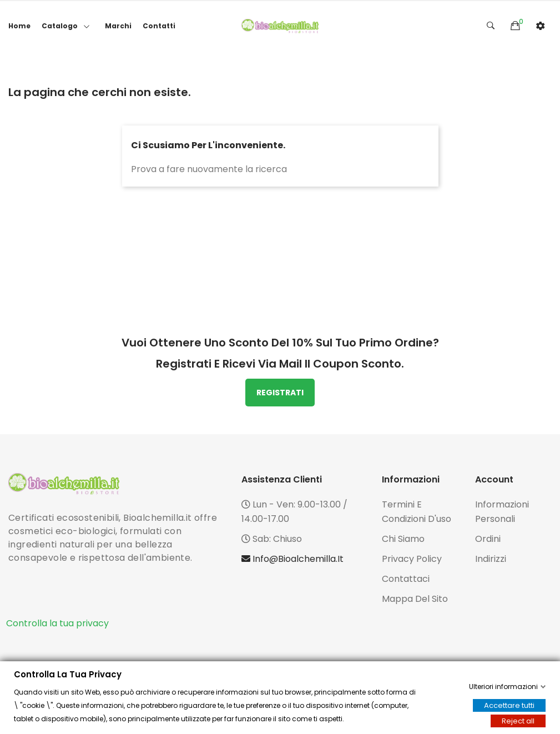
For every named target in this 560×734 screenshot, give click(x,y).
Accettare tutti (509, 705)
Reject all (518, 721)
